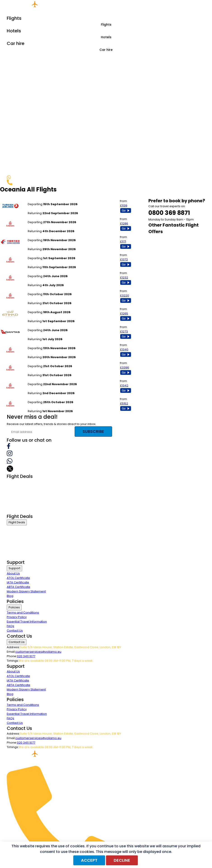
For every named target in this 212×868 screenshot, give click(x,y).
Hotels (106, 37)
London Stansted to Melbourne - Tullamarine (60, 290)
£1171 (123, 242)
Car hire (106, 50)
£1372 (124, 260)
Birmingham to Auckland (46, 254)
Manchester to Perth (43, 218)
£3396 (124, 368)
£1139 (124, 206)
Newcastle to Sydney (43, 326)
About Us (13, 573)
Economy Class (18, 499)
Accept (89, 860)
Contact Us (15, 631)
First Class (14, 488)
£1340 (124, 350)
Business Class (18, 482)
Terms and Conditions (23, 613)
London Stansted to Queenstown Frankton (58, 380)
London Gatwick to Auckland (48, 236)
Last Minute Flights (20, 505)
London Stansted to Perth (46, 200)
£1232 (124, 278)
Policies (14, 607)
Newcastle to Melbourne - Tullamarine (56, 272)
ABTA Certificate (18, 587)
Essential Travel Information (27, 622)
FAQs (10, 626)
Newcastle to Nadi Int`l (44, 398)
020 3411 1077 (26, 656)
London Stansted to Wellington (50, 344)
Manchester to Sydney (44, 308)
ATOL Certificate (18, 578)
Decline (122, 860)
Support (14, 568)
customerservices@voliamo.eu (38, 652)
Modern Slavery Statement (26, 591)
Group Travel (16, 510)
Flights (106, 25)
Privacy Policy (17, 617)
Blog (10, 596)
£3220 (124, 296)
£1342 (124, 386)
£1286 (124, 224)
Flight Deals (17, 522)
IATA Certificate (18, 582)
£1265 (124, 314)
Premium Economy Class (25, 494)
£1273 (124, 332)
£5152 (124, 404)
